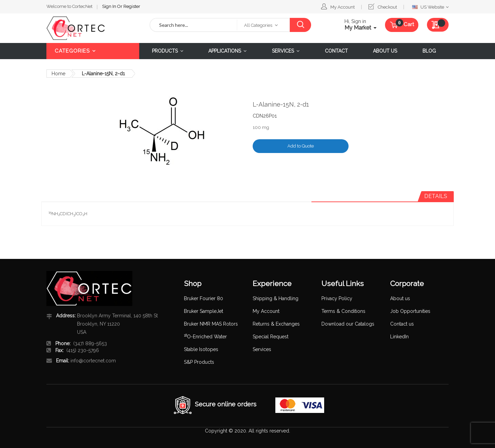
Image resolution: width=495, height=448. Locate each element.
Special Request (271, 337)
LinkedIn (399, 337)
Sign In (110, 6)
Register (132, 6)
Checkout (387, 7)
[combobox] (194, 25)
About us (400, 298)
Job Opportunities (410, 311)
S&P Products (199, 362)
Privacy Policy (337, 298)
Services (262, 349)
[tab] (436, 196)
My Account (343, 7)
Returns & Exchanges (276, 324)
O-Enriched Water (205, 337)
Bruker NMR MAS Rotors (211, 324)
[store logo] (93, 28)
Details (436, 196)
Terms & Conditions (343, 311)
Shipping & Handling (276, 298)
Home (58, 74)
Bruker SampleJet (203, 311)
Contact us (402, 324)
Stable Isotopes (201, 349)
